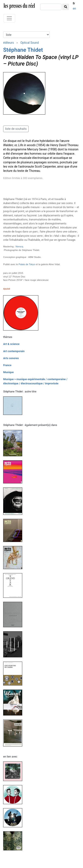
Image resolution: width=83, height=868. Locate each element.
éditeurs (8, 43)
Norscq (19, 246)
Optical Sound (30, 43)
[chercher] (51, 7)
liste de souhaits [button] (16, 129)
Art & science (11, 344)
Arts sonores (11, 358)
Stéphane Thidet (23, 50)
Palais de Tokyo (27, 264)
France (7, 365)
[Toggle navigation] (9, 18)
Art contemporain (14, 351)
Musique (8, 372)
